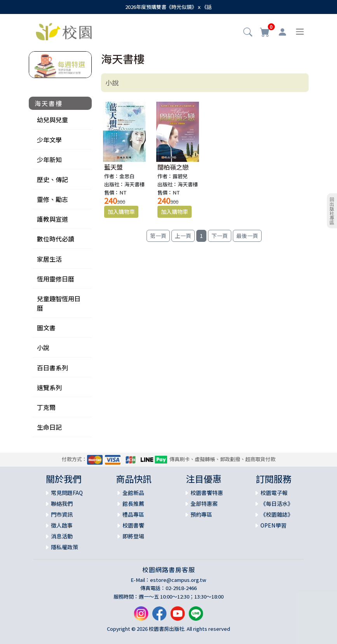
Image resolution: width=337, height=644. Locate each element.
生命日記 (49, 427)
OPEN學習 (273, 525)
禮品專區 (133, 514)
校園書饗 (133, 525)
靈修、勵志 (52, 199)
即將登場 (133, 536)
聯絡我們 (62, 503)
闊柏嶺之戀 (173, 167)
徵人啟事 (62, 525)
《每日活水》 (277, 503)
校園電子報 (274, 493)
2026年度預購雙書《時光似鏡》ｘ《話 (168, 7)
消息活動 (62, 536)
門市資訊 (62, 514)
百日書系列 (52, 368)
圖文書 (46, 328)
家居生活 (49, 259)
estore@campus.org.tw (178, 580)
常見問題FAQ (67, 493)
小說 (43, 347)
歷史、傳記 (52, 179)
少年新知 (49, 160)
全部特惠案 (204, 503)
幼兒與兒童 (52, 120)
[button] (248, 33)
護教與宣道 (52, 219)
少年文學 (49, 140)
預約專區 (201, 514)
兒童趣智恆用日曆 (59, 303)
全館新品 (133, 493)
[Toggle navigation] (300, 32)
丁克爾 (46, 407)
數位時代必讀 (56, 239)
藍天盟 (113, 167)
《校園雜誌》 (277, 514)
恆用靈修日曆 (56, 279)
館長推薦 (133, 503)
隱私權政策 (65, 547)
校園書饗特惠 (207, 493)
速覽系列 (49, 387)
